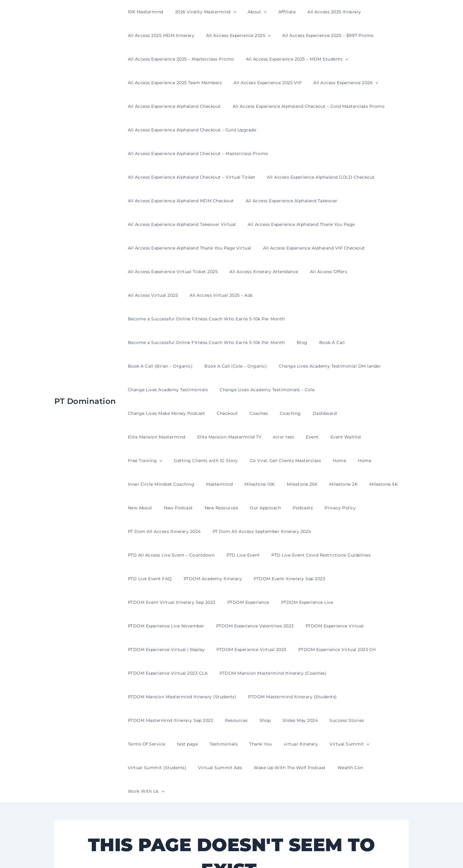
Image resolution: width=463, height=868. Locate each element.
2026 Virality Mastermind (200, 12)
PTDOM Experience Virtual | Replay (165, 555)
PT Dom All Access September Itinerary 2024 (257, 461)
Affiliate (275, 12)
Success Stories (331, 626)
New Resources (213, 437)
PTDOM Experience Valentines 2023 (250, 531)
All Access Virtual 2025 (371, 248)
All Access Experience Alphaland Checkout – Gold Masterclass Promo (303, 106)
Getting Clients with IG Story (261, 390)
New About (138, 437)
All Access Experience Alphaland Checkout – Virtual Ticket (190, 154)
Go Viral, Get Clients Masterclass (337, 390)
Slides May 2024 (288, 626)
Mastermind (236, 413)
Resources (231, 626)
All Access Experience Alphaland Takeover (286, 177)
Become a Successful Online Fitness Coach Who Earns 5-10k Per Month (276, 272)
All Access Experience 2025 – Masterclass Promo (179, 59)
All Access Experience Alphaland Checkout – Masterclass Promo (333, 130)
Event (132, 390)
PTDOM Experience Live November (164, 531)
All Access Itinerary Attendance (259, 248)
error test (392, 366)
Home (387, 390)
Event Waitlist (162, 390)
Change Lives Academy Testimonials (166, 342)
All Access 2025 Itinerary (318, 12)
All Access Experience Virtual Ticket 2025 (171, 248)
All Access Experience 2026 (337, 83)
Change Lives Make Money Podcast (356, 342)
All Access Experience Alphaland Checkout (173, 106)
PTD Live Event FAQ (297, 484)
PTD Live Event (143, 484)
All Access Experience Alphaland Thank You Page (296, 201)
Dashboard (223, 366)
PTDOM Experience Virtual (326, 531)
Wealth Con (271, 673)
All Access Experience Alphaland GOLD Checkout (316, 154)
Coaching (192, 366)
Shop (256, 626)
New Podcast (173, 437)
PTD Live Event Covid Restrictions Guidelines (217, 484)
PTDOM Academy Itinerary (356, 484)
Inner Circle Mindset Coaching (181, 413)
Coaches (165, 366)
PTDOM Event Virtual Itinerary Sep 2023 (250, 508)
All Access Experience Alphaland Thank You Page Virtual (188, 224)
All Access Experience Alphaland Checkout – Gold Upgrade (190, 130)
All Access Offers (320, 248)
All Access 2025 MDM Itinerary (159, 35)
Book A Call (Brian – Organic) (159, 319)
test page (137, 650)
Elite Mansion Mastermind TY (342, 366)
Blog (297, 295)
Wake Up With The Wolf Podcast (214, 673)
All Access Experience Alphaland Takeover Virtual (180, 201)
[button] (228, 12)
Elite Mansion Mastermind (272, 366)
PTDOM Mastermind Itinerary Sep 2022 (169, 626)
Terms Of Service (375, 626)
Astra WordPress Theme (290, 853)
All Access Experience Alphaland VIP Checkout (309, 224)
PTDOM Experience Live (378, 508)
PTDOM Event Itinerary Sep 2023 (162, 508)
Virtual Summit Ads (148, 673)
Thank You (202, 650)
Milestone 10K (272, 413)
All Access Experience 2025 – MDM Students (292, 59)
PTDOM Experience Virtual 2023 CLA (166, 579)
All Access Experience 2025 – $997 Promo (319, 35)
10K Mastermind (144, 12)
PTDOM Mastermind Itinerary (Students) (287, 602)
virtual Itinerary (239, 650)
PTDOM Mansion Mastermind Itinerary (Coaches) (268, 579)
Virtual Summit (284, 650)
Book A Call (323, 295)
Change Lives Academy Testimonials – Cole (262, 342)
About (248, 12)
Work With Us (310, 673)
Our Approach (253, 437)
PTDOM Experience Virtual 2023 (246, 555)
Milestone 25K (311, 413)
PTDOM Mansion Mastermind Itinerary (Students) (180, 602)
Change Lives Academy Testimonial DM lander (321, 319)
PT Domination (85, 342)
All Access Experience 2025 (233, 35)
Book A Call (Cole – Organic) (230, 319)
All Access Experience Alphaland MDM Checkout (179, 177)
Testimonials (169, 650)
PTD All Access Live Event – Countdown (358, 461)
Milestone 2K (349, 413)
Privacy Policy (321, 437)
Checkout (137, 366)
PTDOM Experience (323, 508)
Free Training (203, 390)
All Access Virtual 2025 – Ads (158, 272)
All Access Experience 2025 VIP (262, 83)
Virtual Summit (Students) (341, 650)
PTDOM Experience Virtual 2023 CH (328, 555)
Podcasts (287, 437)
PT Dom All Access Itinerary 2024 (163, 461)
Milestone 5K (386, 413)
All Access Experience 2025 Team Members (173, 83)
